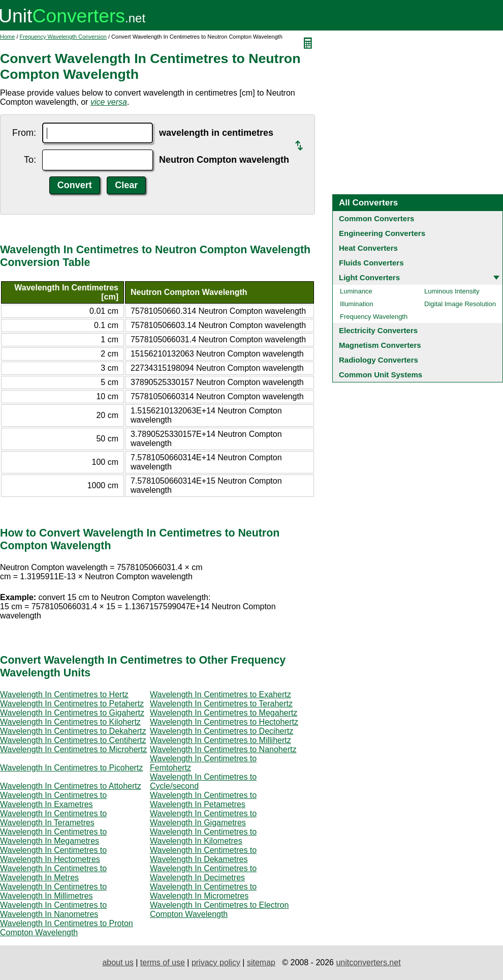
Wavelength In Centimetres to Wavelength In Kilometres (203, 836)
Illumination (357, 304)
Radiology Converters (379, 360)
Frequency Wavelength (374, 317)
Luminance (356, 291)
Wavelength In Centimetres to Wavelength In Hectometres (53, 855)
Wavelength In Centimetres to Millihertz (221, 740)
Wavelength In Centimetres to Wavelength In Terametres (53, 818)
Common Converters (376, 218)
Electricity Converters (378, 330)
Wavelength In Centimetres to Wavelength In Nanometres (53, 910)
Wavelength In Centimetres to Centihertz (73, 740)
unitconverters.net (368, 962)
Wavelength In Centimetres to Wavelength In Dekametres (203, 855)
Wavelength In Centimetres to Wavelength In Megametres (53, 836)
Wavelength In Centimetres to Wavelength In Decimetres (203, 873)
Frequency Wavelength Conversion (63, 37)
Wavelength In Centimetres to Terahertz (221, 704)
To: (30, 160)
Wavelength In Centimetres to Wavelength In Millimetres (53, 891)
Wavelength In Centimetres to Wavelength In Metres (53, 873)
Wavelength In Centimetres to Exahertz (221, 694)
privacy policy (216, 962)
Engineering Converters (382, 233)
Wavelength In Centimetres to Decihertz (222, 731)
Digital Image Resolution (460, 304)
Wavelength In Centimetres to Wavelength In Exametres (53, 800)
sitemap (261, 962)
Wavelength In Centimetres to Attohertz (71, 786)
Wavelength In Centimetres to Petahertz (72, 704)
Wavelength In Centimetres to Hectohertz (224, 722)
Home (7, 37)
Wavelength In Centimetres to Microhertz (73, 749)
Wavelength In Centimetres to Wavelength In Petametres (203, 800)
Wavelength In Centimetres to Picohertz (71, 768)
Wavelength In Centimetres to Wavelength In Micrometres (203, 891)
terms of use (163, 962)
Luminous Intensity (452, 291)
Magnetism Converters (380, 345)
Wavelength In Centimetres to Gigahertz (72, 713)
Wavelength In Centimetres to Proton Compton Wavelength (67, 928)
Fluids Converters (371, 263)
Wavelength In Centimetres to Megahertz (224, 713)
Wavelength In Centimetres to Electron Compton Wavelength (219, 910)
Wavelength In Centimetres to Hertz (64, 694)
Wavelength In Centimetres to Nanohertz (223, 749)
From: (24, 133)
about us (118, 962)
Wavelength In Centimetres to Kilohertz (70, 722)
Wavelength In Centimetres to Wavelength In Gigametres (203, 818)
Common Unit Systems (381, 375)
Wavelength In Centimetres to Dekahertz (73, 731)
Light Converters (369, 277)
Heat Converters (368, 248)
